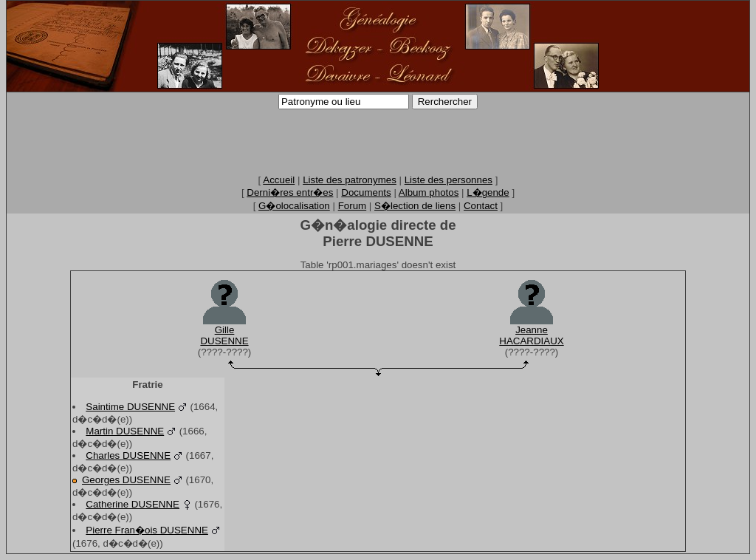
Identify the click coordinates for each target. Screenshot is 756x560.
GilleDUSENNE (224, 335)
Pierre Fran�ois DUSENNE (147, 530)
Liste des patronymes (350, 180)
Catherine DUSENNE (133, 504)
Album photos (429, 192)
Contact (481, 206)
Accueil (279, 180)
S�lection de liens (415, 206)
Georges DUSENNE (126, 480)
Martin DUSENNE (125, 431)
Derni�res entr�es (290, 192)
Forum (353, 206)
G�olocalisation (294, 206)
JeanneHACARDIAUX (531, 335)
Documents (366, 192)
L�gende (488, 192)
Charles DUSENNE (128, 455)
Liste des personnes (449, 180)
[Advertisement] (378, 141)
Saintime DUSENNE (130, 407)
